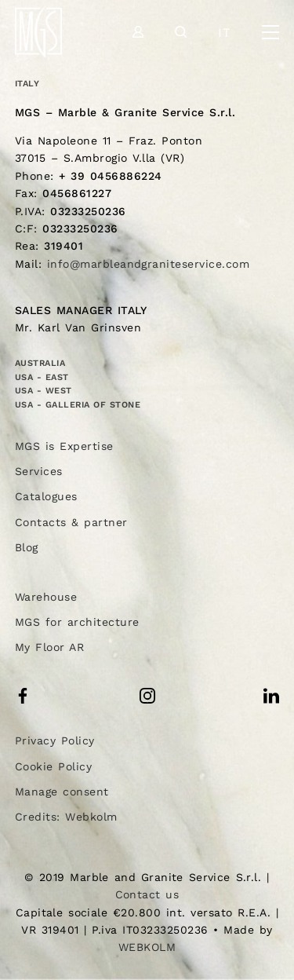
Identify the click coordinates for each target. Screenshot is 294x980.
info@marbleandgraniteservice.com (148, 264)
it (224, 33)
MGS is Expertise (64, 446)
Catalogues (46, 496)
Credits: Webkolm (66, 817)
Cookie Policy (53, 766)
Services (39, 471)
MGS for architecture (77, 622)
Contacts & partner (71, 522)
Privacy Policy (55, 740)
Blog (27, 547)
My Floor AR (50, 647)
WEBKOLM (147, 947)
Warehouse (46, 597)
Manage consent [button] (62, 792)
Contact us (147, 894)
